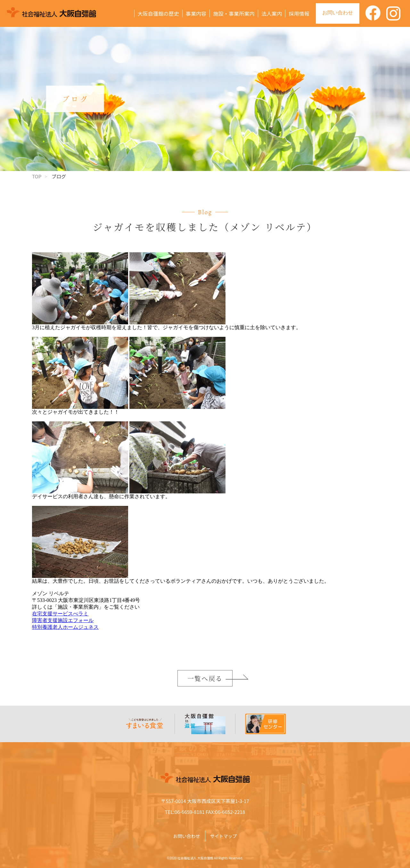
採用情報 (299, 13)
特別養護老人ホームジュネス (65, 627)
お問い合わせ (338, 13)
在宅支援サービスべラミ (60, 614)
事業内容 (196, 13)
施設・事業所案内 (234, 13)
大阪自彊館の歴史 (158, 13)
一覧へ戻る (205, 678)
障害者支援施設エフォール (63, 620)
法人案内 (272, 13)
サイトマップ (224, 836)
